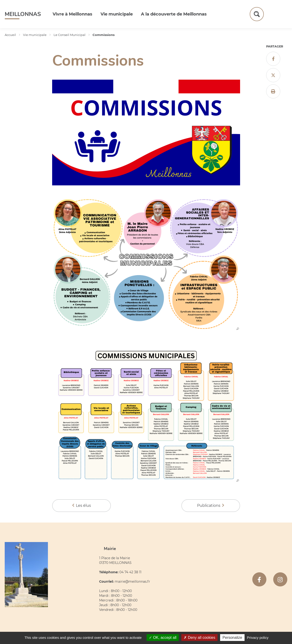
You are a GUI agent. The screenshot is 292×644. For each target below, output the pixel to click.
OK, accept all (163, 638)
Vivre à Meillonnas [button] (72, 14)
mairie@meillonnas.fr (132, 582)
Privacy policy (258, 638)
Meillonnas (23, 14)
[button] (146, 328)
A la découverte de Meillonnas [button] (174, 14)
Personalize (232, 638)
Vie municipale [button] (117, 14)
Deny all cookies (199, 638)
